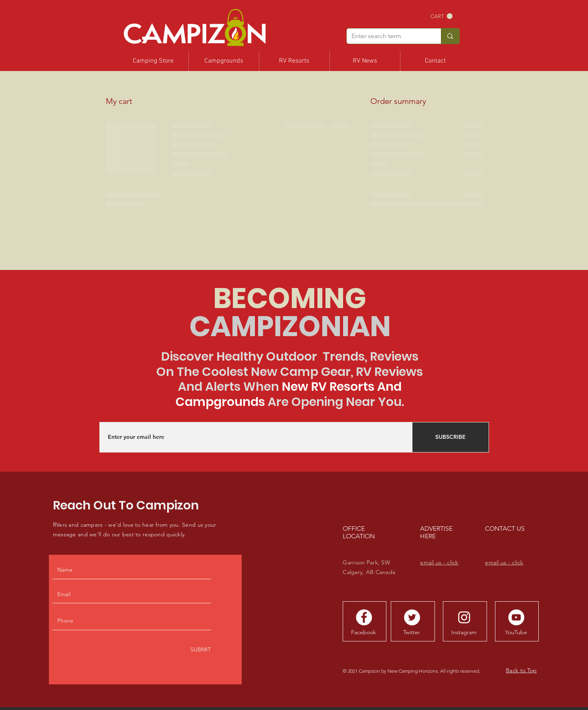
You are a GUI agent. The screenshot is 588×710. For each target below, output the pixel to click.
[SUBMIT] (200, 650)
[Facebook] (364, 632)
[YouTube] (516, 632)
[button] (442, 16)
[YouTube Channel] (516, 617)
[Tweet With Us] (412, 617)
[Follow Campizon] (364, 617)
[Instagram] (464, 632)
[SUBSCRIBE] (451, 437)
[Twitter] (412, 632)
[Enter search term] (388, 36)
